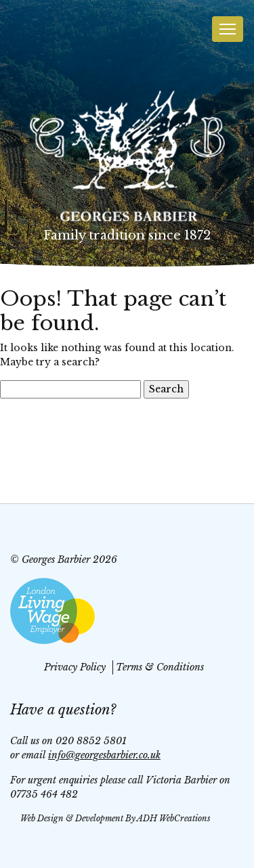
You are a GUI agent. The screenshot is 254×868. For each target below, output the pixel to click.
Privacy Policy (75, 667)
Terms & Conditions (160, 667)
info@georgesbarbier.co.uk (104, 755)
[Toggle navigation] (228, 29)
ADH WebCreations (174, 818)
